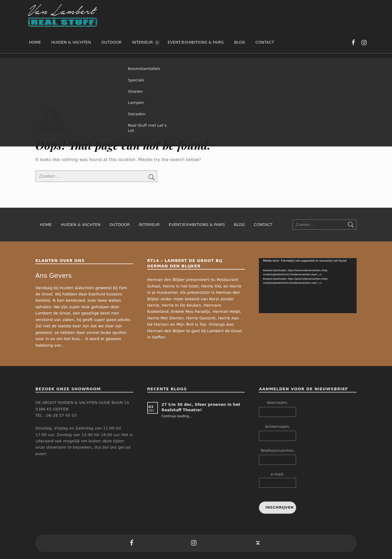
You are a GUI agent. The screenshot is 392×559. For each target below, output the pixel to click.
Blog (240, 42)
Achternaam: (278, 427)
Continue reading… (177, 416)
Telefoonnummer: (277, 451)
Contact (265, 42)
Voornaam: (277, 403)
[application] (308, 286)
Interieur (146, 42)
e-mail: (277, 480)
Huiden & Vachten (71, 42)
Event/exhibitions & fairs (196, 42)
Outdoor (111, 42)
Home (35, 42)
